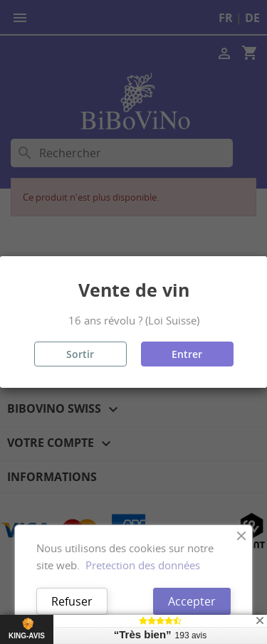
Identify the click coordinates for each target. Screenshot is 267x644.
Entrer (187, 354)
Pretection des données (143, 565)
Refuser (72, 601)
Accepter (192, 601)
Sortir (80, 354)
